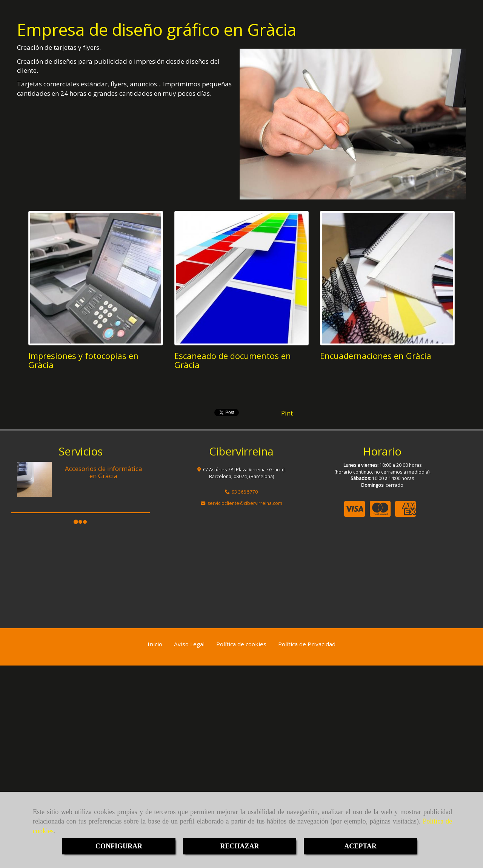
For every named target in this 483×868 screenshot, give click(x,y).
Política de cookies (241, 644)
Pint (287, 413)
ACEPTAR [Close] (360, 846)
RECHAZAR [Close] (239, 846)
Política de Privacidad (307, 644)
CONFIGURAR (119, 846)
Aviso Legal (189, 644)
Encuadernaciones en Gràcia (376, 356)
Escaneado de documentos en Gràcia (233, 360)
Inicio (155, 644)
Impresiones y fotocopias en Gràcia (83, 360)
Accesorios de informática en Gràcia (104, 472)
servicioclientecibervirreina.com (245, 503)
